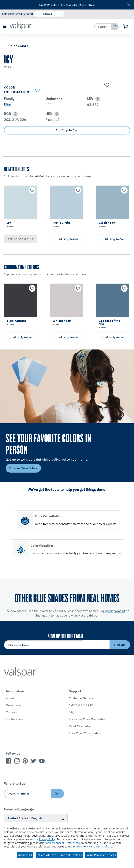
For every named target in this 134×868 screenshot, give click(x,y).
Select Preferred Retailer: (17, 14)
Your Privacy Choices (101, 855)
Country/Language (19, 809)
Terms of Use (104, 846)
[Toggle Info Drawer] (82, 90)
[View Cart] (126, 27)
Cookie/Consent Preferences (62, 843)
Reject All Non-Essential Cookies (59, 855)
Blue (7, 104)
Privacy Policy (47, 839)
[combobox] (103, 26)
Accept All (25, 855)
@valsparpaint (115, 611)
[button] (4, 27)
